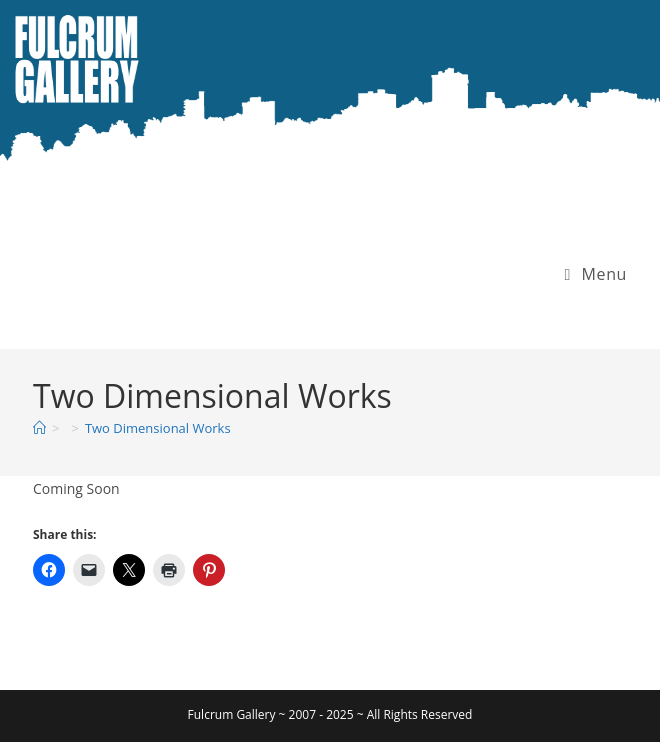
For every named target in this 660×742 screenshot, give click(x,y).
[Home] (39, 428)
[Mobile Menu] (595, 274)
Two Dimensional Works (158, 428)
